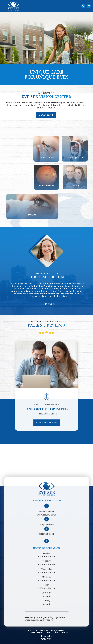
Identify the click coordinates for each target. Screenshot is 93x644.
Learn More (46, 106)
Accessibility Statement (35, 633)
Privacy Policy (53, 633)
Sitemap (64, 633)
